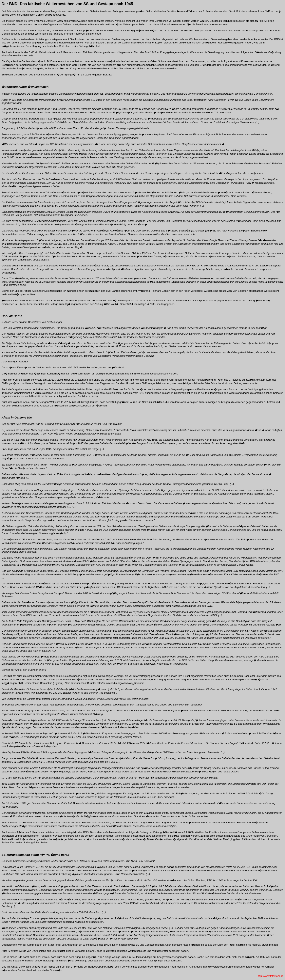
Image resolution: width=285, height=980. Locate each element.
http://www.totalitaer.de (270, 976)
